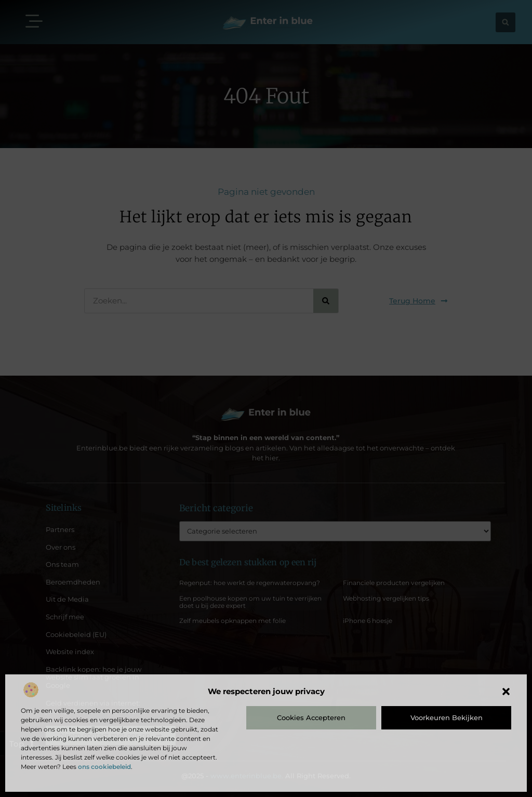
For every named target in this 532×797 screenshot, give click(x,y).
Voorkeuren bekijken (447, 718)
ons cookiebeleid (104, 767)
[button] (506, 692)
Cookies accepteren (311, 718)
